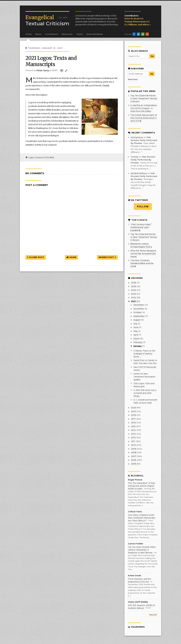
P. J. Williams (131, 25)
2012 (134, 438)
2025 (134, 286)
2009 (134, 449)
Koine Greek (134, 576)
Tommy (134, 157)
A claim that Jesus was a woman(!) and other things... (145, 393)
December (139, 305)
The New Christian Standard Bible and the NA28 (142, 263)
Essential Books (95, 34)
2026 (134, 283)
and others (144, 25)
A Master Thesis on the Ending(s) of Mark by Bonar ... (144, 354)
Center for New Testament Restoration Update (144, 377)
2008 (134, 452)
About (38, 34)
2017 (134, 419)
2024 (134, 290)
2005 (134, 464)
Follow (143, 207)
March (137, 339)
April (136, 335)
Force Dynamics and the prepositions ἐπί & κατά (139, 580)
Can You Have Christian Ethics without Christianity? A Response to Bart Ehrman (142, 550)
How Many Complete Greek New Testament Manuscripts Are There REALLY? (142, 518)
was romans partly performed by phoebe (144, 140)
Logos (31, 157)
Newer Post (107, 257)
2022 (134, 298)
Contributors (52, 34)
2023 (134, 294)
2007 (134, 456)
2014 (134, 430)
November (139, 309)
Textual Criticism (47, 20)
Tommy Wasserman (135, 22)
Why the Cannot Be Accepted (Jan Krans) (143, 254)
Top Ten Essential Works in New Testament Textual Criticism (144, 99)
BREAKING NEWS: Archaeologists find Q (141, 245)
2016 (134, 423)
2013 (134, 434)
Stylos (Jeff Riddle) (138, 602)
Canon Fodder (136, 544)
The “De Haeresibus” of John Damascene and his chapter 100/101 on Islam (142, 486)
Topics (79, 34)
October (138, 312)
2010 (134, 445)
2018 (134, 415)
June (136, 327)
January (138, 346)
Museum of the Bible (45, 157)
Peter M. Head (132, 19)
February (138, 342)
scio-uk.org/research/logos (45, 135)
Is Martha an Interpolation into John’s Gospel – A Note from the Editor (144, 108)
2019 (134, 411)
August (137, 320)
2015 (133, 426)
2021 (134, 301)
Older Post (36, 257)
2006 (134, 460)
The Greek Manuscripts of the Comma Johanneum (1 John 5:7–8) (144, 118)
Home (29, 34)
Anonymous (137, 137)
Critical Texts (135, 512)
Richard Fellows (139, 173)
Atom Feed (133, 79)
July (136, 324)
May (136, 331)
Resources (67, 34)
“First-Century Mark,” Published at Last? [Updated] (141, 227)
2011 (133, 441)
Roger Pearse (135, 480)
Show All (153, 615)
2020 (134, 408)
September (139, 316)
